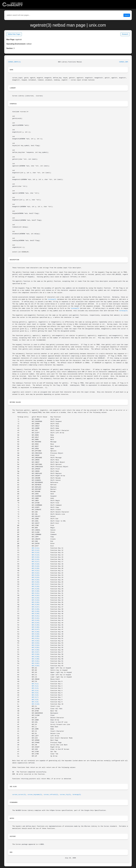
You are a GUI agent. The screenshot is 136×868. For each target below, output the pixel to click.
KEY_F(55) (36, 648)
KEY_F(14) (36, 555)
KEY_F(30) (36, 591)
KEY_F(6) (35, 695)
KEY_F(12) (36, 550)
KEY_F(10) (36, 704)
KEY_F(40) (36, 614)
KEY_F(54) (36, 645)
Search (127, 15)
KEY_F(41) (36, 616)
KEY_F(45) (36, 625)
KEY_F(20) (36, 568)
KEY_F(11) (36, 548)
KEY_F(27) (36, 584)
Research (125, 34)
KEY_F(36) (36, 605)
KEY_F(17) (36, 562)
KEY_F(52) (36, 641)
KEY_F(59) (36, 657)
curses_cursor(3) (19, 795)
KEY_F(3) (35, 688)
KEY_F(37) (36, 607)
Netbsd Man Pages (14, 34)
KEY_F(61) (36, 661)
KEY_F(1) (35, 684)
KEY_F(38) (36, 609)
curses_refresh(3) (51, 795)
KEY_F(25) (36, 580)
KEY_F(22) (36, 573)
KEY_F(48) (36, 632)
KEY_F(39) (36, 611)
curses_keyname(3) (35, 795)
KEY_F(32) (36, 596)
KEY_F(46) (36, 627)
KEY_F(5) (35, 693)
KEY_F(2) (35, 686)
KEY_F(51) (36, 639)
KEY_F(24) (36, 577)
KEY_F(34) (36, 600)
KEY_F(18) (36, 564)
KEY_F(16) (36, 559)
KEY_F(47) (36, 629)
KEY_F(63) (36, 666)
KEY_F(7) (35, 697)
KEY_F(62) (36, 663)
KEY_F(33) (36, 598)
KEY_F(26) (36, 582)
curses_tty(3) (65, 795)
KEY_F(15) (36, 557)
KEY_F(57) (36, 652)
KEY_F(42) (36, 618)
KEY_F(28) (36, 587)
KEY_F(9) (35, 702)
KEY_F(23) (36, 575)
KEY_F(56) (36, 650)
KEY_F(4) (35, 691)
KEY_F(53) (36, 643)
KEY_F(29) (36, 589)
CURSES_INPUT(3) (14, 62)
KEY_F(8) (35, 700)
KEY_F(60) (36, 659)
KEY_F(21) (36, 571)
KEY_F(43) (36, 620)
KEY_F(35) (36, 602)
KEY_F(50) (36, 636)
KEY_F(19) (36, 566)
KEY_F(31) (36, 593)
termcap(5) (52, 299)
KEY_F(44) (36, 623)
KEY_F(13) (36, 553)
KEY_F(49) (36, 634)
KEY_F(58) (36, 654)
